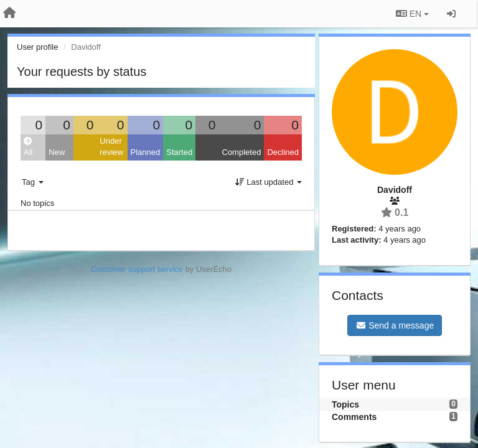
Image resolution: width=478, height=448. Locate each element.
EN (412, 14)
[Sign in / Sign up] (451, 14)
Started (179, 152)
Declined (283, 152)
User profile (37, 47)
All (28, 147)
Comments (354, 417)
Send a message (395, 325)
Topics (345, 404)
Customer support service (137, 269)
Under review (111, 147)
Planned (146, 152)
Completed (242, 152)
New (57, 152)
